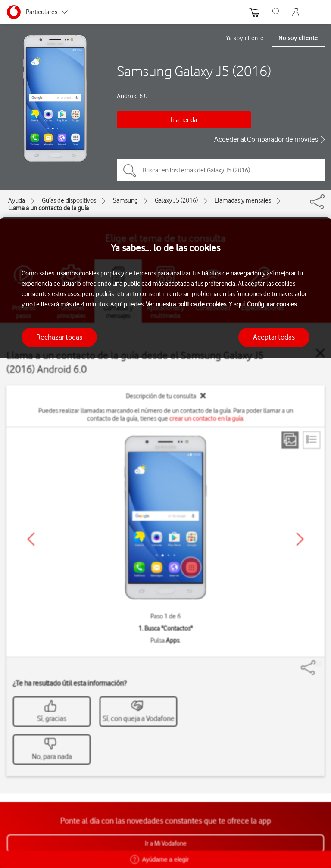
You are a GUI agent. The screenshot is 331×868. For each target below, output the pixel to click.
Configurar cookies (272, 304)
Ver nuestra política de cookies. (187, 304)
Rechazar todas (59, 337)
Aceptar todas (274, 337)
